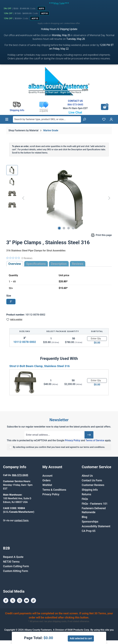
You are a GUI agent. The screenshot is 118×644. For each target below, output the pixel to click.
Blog (85, 517)
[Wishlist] (104, 119)
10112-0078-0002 (25, 342)
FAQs (85, 499)
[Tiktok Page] (33, 600)
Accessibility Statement (96, 526)
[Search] (84, 119)
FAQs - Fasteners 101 (95, 504)
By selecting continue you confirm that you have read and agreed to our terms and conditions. (59, 447)
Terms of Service (95, 440)
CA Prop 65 (89, 531)
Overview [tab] (15, 264)
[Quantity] (97, 339)
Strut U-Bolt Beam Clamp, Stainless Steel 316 (39, 366)
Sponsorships (90, 522)
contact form (21, 520)
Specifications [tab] (36, 264)
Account (47, 476)
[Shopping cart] (105, 107)
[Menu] (7, 119)
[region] (59, 198)
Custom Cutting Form (16, 566)
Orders (46, 480)
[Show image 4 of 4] (73, 228)
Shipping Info (90, 490)
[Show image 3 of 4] (69, 228)
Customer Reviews (93, 485)
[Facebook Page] (6, 600)
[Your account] (111, 119)
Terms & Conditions (54, 490)
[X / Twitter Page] (13, 600)
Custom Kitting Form (16, 571)
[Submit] (89, 435)
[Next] (109, 198)
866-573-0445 (75, 105)
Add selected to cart (81, 638)
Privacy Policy (73, 440)
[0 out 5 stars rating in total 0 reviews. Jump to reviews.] (19, 258)
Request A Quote (13, 557)
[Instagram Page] (20, 600)
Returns (86, 494)
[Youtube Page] (27, 600)
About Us (87, 476)
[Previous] (23, 198)
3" (11, 301)
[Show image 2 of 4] (64, 228)
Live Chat (75, 112)
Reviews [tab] (78, 264)
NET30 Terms (11, 562)
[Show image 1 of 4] (59, 228)
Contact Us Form (92, 480)
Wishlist (47, 485)
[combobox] (47, 119)
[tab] (59, 264)
